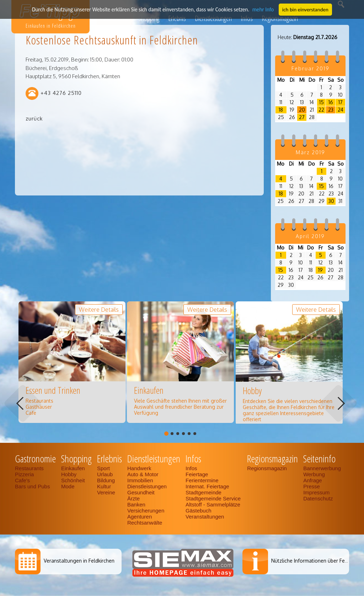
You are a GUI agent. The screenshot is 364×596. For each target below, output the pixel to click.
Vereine (106, 492)
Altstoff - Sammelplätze (214, 504)
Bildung (106, 480)
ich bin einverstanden (303, 9)
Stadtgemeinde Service (213, 498)
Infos (191, 468)
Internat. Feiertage (207, 486)
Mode (68, 486)
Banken (136, 504)
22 (321, 110)
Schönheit (73, 480)
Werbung (314, 474)
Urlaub (105, 474)
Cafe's (22, 480)
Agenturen (140, 517)
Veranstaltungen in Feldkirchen (79, 561)
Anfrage (313, 480)
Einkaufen (73, 468)
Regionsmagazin (267, 468)
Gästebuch (199, 511)
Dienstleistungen (147, 486)
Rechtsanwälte (145, 523)
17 (341, 102)
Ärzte (133, 498)
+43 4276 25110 (61, 93)
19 (320, 270)
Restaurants (29, 468)
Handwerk (139, 468)
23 (331, 110)
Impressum (316, 492)
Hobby (69, 474)
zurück (34, 119)
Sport (103, 468)
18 (281, 110)
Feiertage (197, 474)
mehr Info (261, 9)
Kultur (104, 486)
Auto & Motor (143, 474)
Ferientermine (202, 480)
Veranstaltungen (205, 517)
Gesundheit (141, 492)
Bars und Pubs (32, 486)
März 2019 (311, 152)
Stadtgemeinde (204, 492)
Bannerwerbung (322, 468)
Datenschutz (318, 498)
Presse (312, 486)
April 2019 (310, 236)
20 (302, 110)
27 (302, 117)
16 (331, 102)
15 (322, 102)
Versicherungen (146, 511)
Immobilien (140, 480)
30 (331, 201)
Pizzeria (24, 474)
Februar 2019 (311, 68)
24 (341, 110)
